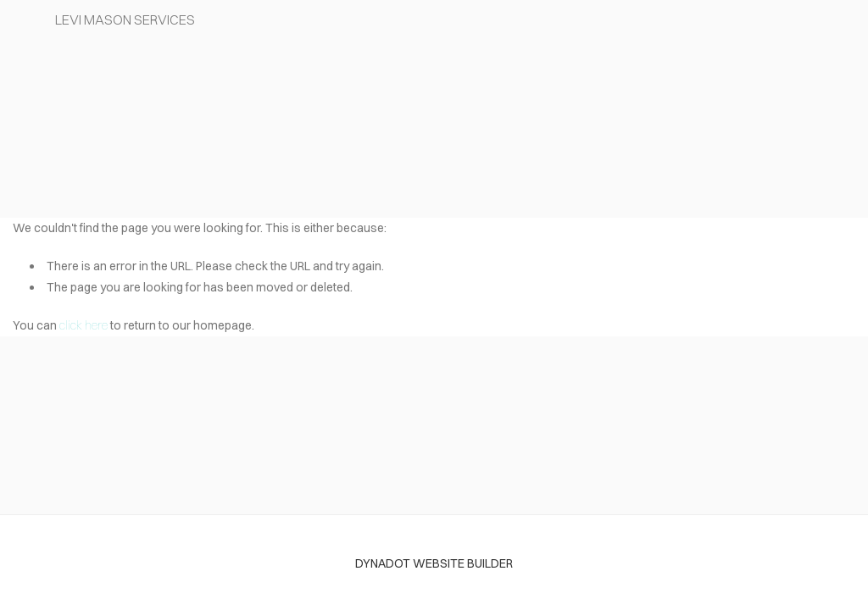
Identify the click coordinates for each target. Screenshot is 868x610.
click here (83, 325)
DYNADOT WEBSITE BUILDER (434, 563)
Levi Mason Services (125, 19)
